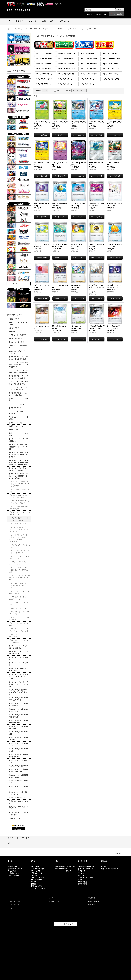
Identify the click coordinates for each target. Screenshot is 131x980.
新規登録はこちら (101, 14)
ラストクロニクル (19, 284)
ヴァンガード (82, 873)
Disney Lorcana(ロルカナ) (64, 871)
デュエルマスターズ (15, 869)
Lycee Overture (14, 875)
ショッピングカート (16, 905)
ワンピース (35, 867)
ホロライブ (82, 880)
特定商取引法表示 (93, 901)
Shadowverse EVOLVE (86, 867)
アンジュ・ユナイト (38, 888)
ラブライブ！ (82, 884)
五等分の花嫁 (82, 882)
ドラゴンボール (37, 873)
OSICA (34, 882)
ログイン (89, 14)
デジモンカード (37, 880)
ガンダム (34, 875)
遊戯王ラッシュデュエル (110, 869)
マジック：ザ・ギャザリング (65, 867)
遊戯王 (103, 867)
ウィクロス (12, 871)
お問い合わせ (92, 905)
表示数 (39, 91)
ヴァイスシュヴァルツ (86, 869)
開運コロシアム (37, 886)
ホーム (12, 898)
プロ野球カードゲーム (86, 878)
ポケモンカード (13, 867)
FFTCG (34, 884)
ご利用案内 (92, 898)
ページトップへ (119, 854)
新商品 (51, 898)
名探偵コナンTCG (14, 873)
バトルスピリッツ (38, 878)
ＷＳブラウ (82, 871)
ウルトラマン (36, 871)
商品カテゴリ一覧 (54, 901)
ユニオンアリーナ (38, 869)
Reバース (81, 875)
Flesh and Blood (61, 869)
